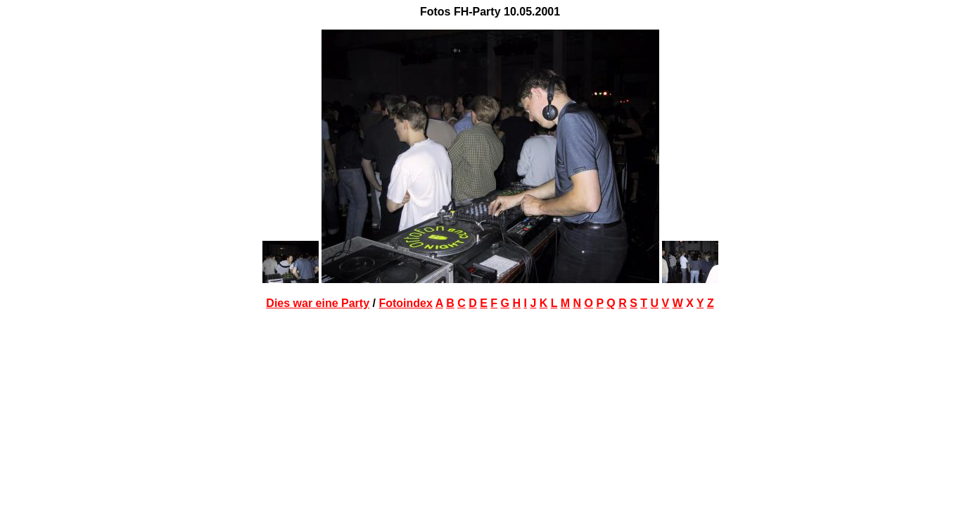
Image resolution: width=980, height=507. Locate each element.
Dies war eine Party (318, 303)
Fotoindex (405, 303)
